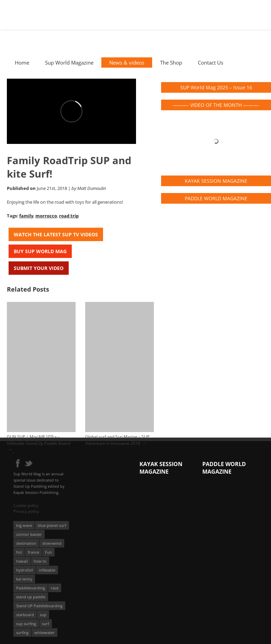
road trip (69, 216)
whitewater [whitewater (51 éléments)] (44, 632)
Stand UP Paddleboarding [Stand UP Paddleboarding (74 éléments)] (39, 606)
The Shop (171, 63)
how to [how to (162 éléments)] (40, 561)
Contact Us (211, 63)
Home (22, 63)
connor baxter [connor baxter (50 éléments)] (29, 534)
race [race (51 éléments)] (55, 588)
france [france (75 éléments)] (33, 552)
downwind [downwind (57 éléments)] (52, 543)
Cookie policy (26, 505)
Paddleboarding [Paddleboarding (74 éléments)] (31, 588)
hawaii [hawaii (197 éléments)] (22, 561)
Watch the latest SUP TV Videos (56, 234)
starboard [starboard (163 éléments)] (25, 615)
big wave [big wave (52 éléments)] (24, 525)
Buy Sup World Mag (40, 251)
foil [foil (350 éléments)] (19, 552)
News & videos (127, 63)
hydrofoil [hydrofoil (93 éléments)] (25, 570)
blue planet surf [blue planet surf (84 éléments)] (52, 525)
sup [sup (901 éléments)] (43, 615)
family (26, 216)
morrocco (46, 216)
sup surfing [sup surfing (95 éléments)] (26, 624)
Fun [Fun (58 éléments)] (48, 552)
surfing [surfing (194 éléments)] (22, 632)
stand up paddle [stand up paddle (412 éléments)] (31, 597)
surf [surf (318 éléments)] (46, 624)
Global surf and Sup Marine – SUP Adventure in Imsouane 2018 (117, 440)
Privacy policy (26, 511)
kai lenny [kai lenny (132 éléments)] (24, 579)
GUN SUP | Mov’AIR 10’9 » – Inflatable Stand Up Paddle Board (38, 440)
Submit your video (39, 268)
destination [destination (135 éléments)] (26, 543)
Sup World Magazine (69, 63)
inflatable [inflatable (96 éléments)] (47, 570)
